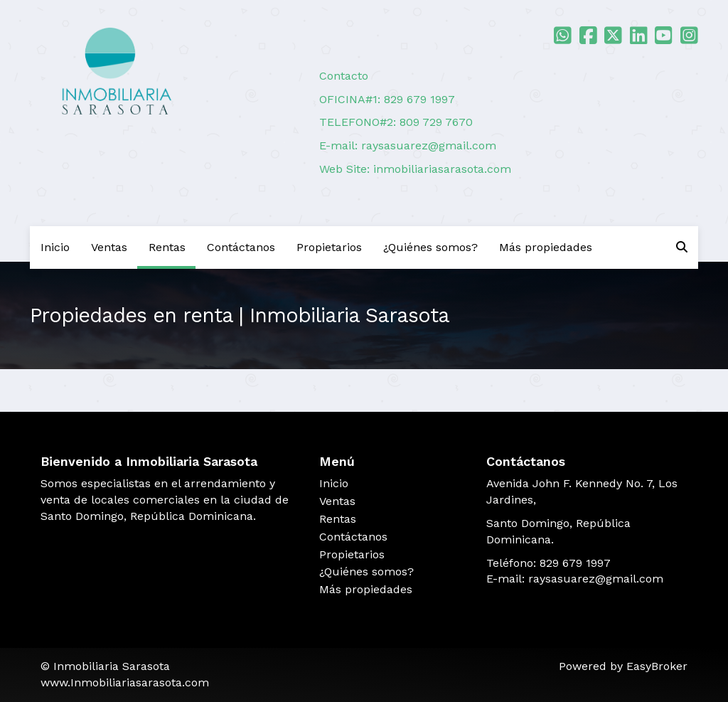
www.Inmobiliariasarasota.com (125, 682)
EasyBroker (657, 666)
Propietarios (329, 247)
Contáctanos (241, 247)
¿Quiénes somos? (430, 247)
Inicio (55, 247)
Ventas (109, 247)
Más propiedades (546, 247)
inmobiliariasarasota (429, 169)
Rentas (167, 247)
